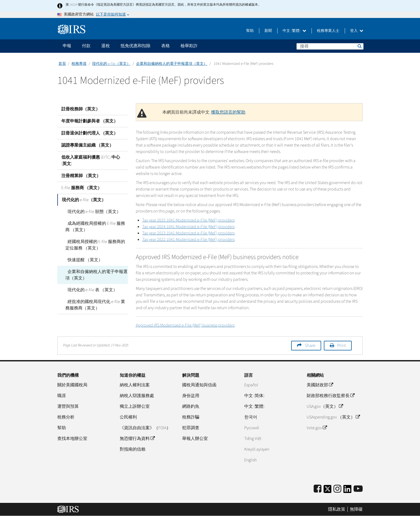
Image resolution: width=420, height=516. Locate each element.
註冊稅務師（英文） (81, 109)
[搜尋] (330, 46)
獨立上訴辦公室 (135, 406)
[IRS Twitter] (328, 491)
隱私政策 (337, 509)
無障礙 (356, 509)
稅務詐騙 (191, 417)
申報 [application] (67, 46)
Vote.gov (317, 428)
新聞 (268, 31)
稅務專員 (79, 64)
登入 (357, 31)
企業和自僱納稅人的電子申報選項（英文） (172, 64)
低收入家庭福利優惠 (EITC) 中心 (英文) (91, 160)
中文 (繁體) (294, 31)
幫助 (250, 31)
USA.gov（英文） (325, 406)
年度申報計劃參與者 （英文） (90, 121)
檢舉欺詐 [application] (189, 46)
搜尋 (359, 46)
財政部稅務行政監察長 (331, 396)
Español (251, 385)
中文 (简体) (254, 396)
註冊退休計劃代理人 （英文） (90, 133)
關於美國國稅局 (72, 385)
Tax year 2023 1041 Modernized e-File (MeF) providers (188, 233)
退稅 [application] (106, 46)
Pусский (252, 428)
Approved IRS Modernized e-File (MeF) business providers (185, 325)
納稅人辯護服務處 (137, 396)
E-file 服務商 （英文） (82, 188)
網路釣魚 (191, 406)
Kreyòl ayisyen (257, 449)
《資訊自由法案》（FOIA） (145, 428)
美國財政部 (320, 385)
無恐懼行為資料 (137, 439)
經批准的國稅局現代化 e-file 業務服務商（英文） (96, 305)
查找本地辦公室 (72, 439)
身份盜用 (191, 396)
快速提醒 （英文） (83, 260)
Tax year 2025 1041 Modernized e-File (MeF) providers (188, 220)
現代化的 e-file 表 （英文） (90, 290)
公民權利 (128, 417)
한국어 (251, 417)
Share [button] (310, 346)
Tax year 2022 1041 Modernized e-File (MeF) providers (188, 240)
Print (342, 346)
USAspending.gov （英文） (333, 417)
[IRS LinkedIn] (347, 491)
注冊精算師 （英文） (81, 176)
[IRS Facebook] (318, 489)
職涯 (62, 396)
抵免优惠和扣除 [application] (136, 46)
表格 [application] (166, 46)
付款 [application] (86, 46)
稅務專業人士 (328, 31)
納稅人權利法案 (135, 385)
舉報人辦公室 (195, 439)
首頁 (62, 64)
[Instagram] (337, 489)
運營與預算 (68, 406)
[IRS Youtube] (358, 489)
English (250, 460)
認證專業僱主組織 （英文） (87, 145)
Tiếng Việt (253, 439)
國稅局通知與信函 (199, 385)
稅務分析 (66, 417)
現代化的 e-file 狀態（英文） (92, 212)
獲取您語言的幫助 (228, 112)
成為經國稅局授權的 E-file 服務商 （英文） (96, 227)
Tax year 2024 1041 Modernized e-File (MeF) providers (188, 227)
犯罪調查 (191, 428)
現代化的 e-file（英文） (111, 64)
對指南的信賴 (133, 449)
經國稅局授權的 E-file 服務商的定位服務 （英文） (96, 245)
